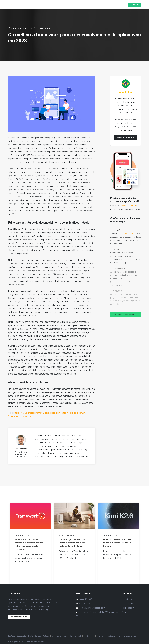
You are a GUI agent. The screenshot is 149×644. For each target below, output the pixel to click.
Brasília (31, 631)
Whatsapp (134, 5)
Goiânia (86, 631)
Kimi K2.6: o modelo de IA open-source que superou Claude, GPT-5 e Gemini (118, 538)
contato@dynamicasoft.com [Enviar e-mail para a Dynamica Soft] (92, 603)
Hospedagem (128, 603)
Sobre (44, 5)
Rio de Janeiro (21, 631)
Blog (91, 5)
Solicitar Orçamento (126, 128)
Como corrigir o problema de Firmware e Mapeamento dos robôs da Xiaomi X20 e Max (72, 538)
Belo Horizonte (56, 631)
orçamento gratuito (128, 196)
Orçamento (102, 5)
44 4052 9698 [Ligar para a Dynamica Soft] (86, 594)
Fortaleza (46, 631)
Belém (93, 631)
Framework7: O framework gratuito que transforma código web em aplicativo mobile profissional (29, 540)
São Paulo (11, 631)
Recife (80, 631)
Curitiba (73, 631)
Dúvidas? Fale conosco (126, 305)
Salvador (38, 631)
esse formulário (130, 224)
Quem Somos (128, 599)
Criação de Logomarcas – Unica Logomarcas (121, 631)
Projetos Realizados (77, 5)
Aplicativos (127, 594)
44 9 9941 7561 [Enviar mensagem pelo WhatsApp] (86, 599)
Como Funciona (58, 5)
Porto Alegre (100, 631)
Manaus (65, 631)
